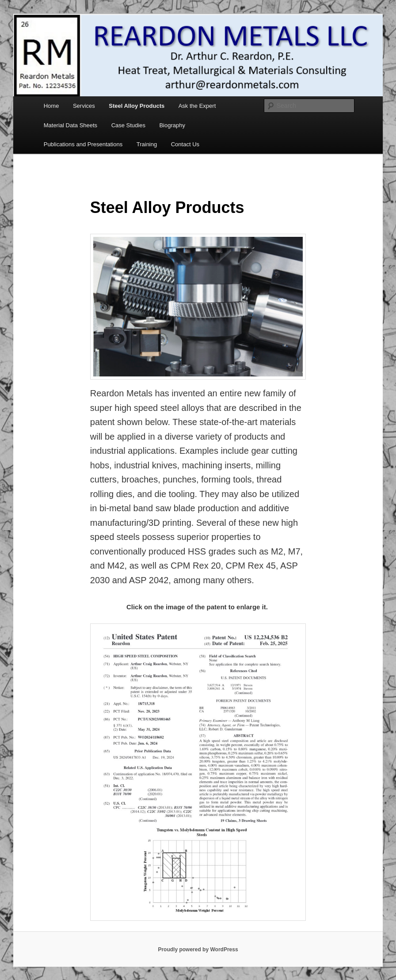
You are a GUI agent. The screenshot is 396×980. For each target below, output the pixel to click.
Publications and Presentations (83, 144)
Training (147, 144)
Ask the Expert (197, 106)
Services (84, 106)
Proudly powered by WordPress (198, 950)
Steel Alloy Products (137, 106)
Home (51, 106)
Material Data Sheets (70, 125)
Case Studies (128, 125)
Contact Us (185, 144)
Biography (172, 125)
